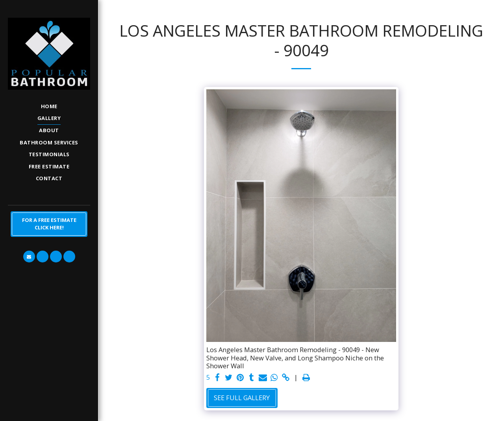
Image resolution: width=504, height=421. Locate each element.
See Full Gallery (242, 398)
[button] (29, 257)
